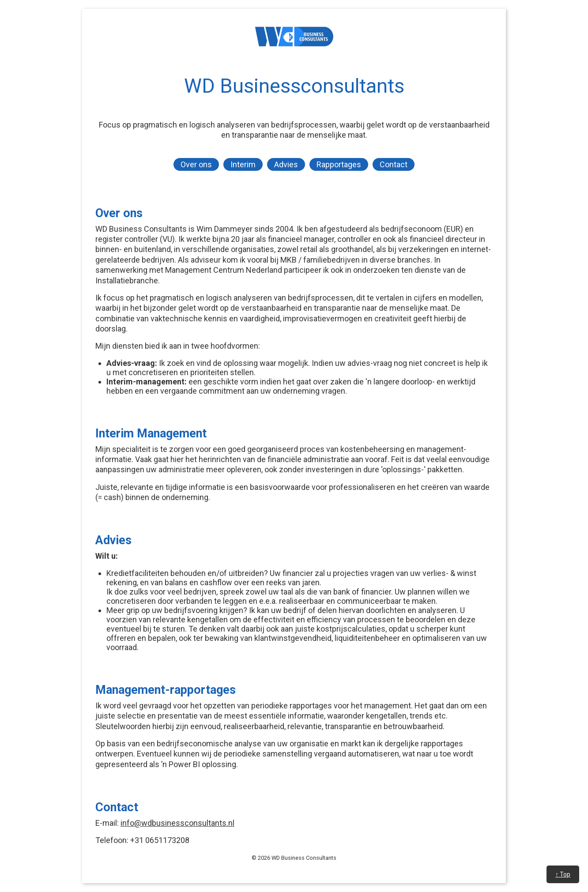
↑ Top (563, 874)
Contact (394, 164)
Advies (286, 164)
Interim (243, 164)
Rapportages (339, 164)
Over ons (196, 164)
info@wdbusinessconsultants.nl (177, 823)
